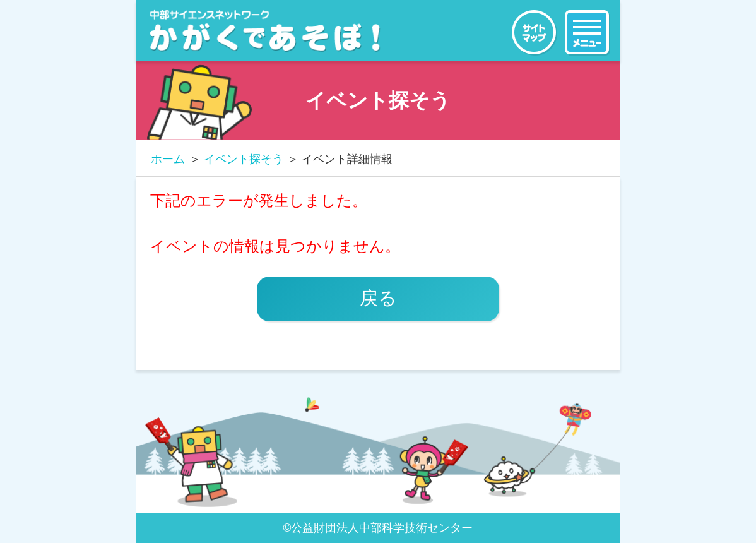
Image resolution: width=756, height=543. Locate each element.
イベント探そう (244, 159)
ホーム (168, 159)
